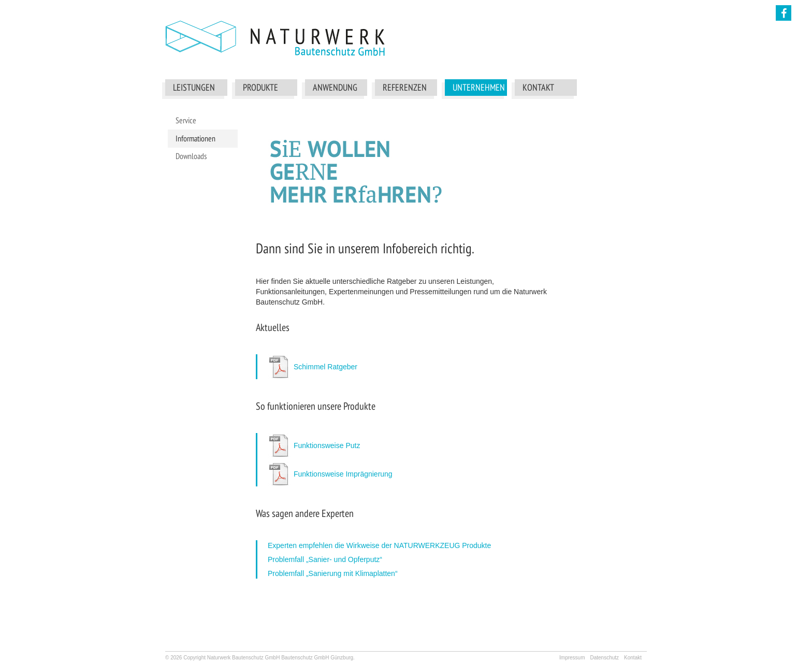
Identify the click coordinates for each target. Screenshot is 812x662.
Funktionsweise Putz (327, 445)
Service (186, 120)
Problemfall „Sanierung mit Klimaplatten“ (333, 573)
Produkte (260, 87)
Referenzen (405, 87)
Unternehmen (479, 87)
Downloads (191, 156)
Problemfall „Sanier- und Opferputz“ (325, 559)
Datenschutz (604, 658)
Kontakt (538, 87)
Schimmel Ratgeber (325, 367)
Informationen (195, 138)
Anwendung (335, 87)
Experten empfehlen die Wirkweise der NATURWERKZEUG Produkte (379, 545)
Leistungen (194, 87)
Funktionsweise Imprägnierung (343, 474)
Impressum (572, 658)
